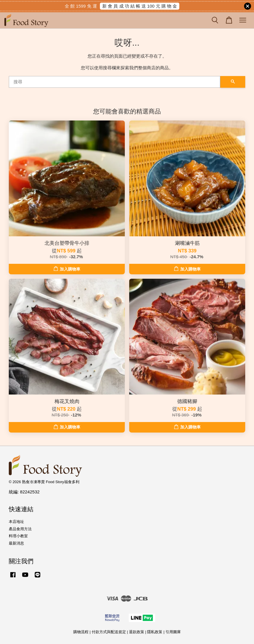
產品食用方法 (20, 529)
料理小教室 (18, 536)
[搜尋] (115, 82)
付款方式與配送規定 (109, 632)
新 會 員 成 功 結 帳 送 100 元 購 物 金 (140, 6)
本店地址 (16, 522)
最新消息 (16, 543)
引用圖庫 (173, 632)
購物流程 (81, 632)
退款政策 (137, 632)
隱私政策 (155, 632)
